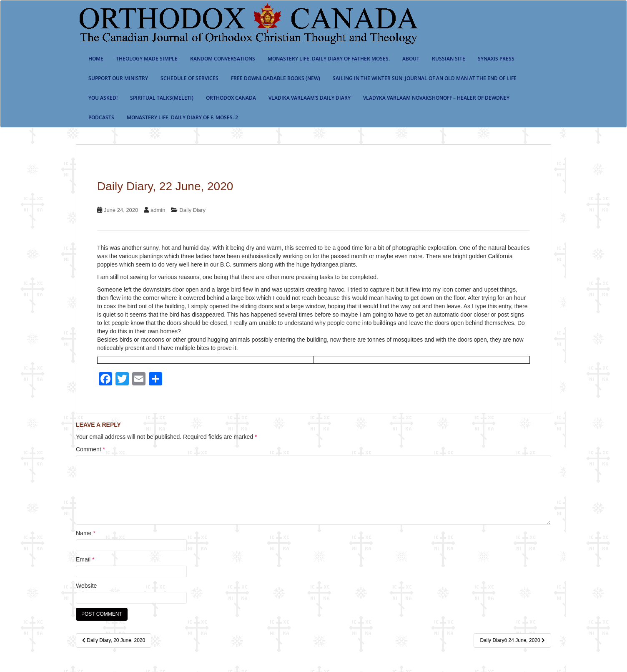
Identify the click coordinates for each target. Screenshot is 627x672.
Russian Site (449, 59)
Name (86, 533)
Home (96, 59)
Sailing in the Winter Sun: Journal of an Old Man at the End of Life (425, 78)
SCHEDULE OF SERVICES (189, 78)
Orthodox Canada (231, 98)
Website (86, 586)
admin (158, 210)
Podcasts (101, 117)
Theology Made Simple (147, 59)
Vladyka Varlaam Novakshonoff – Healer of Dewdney (436, 98)
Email (85, 559)
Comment (90, 449)
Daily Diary (192, 210)
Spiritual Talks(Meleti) (162, 98)
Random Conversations (223, 59)
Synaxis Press (496, 59)
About (411, 59)
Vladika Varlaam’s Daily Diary (310, 98)
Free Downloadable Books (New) (276, 78)
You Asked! (103, 98)
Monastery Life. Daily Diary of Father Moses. (329, 59)
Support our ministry (118, 78)
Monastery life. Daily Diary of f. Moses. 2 (182, 117)
